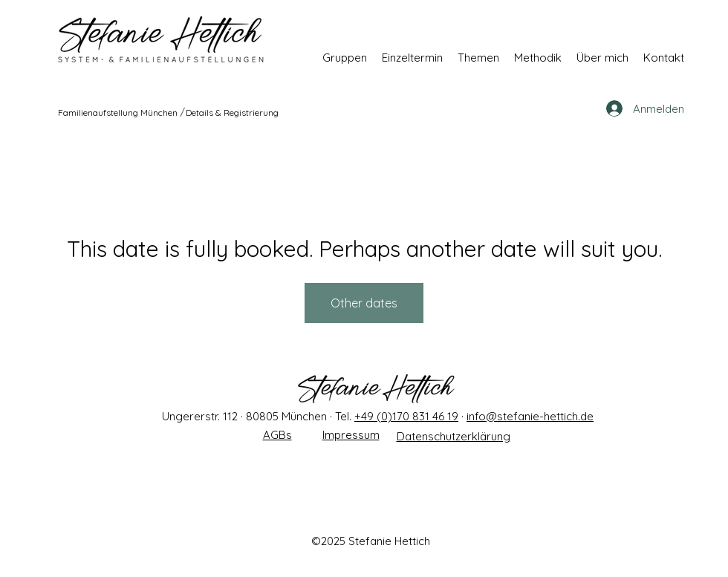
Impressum (351, 435)
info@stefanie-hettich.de (530, 416)
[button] (345, 58)
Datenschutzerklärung (454, 436)
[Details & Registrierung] (233, 112)
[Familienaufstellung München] (118, 112)
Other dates (364, 303)
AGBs (277, 435)
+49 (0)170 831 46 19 (406, 416)
